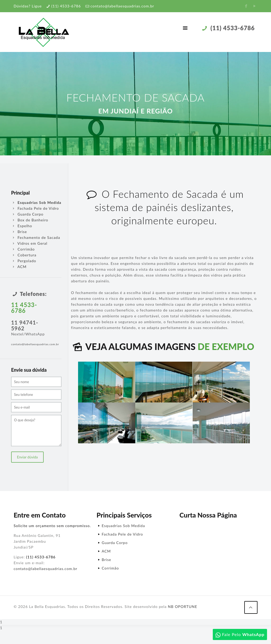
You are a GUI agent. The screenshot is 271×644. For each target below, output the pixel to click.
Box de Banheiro (30, 220)
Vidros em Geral (29, 243)
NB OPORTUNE (182, 606)
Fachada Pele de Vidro (35, 208)
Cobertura (24, 255)
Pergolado (24, 261)
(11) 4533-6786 (66, 6)
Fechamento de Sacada (36, 237)
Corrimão (23, 249)
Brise (19, 232)
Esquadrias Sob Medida (123, 526)
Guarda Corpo (27, 214)
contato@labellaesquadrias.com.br (122, 6)
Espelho (22, 226)
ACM (19, 267)
